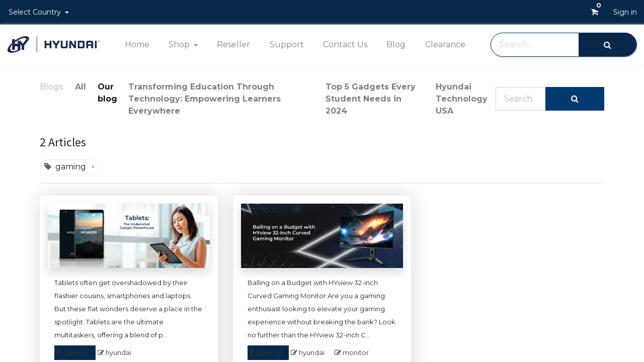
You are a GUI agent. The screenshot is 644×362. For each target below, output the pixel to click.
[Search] (608, 44)
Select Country (36, 12)
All (80, 87)
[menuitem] (137, 45)
